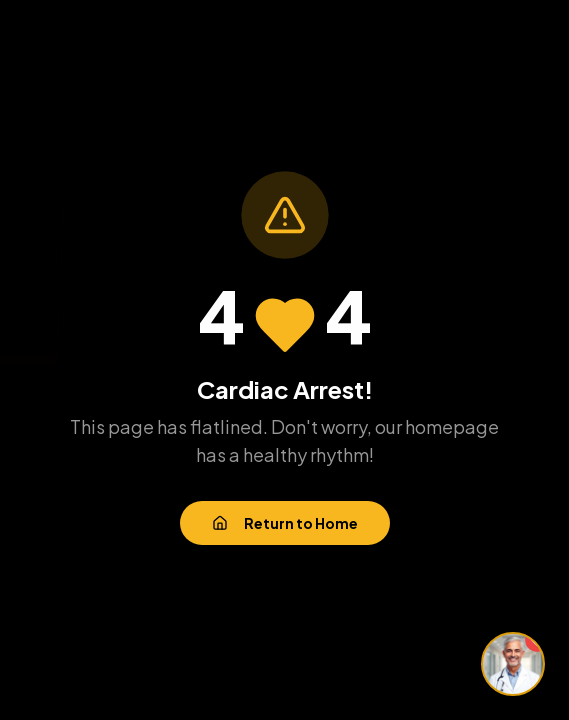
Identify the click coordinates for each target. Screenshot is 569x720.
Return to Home (285, 523)
